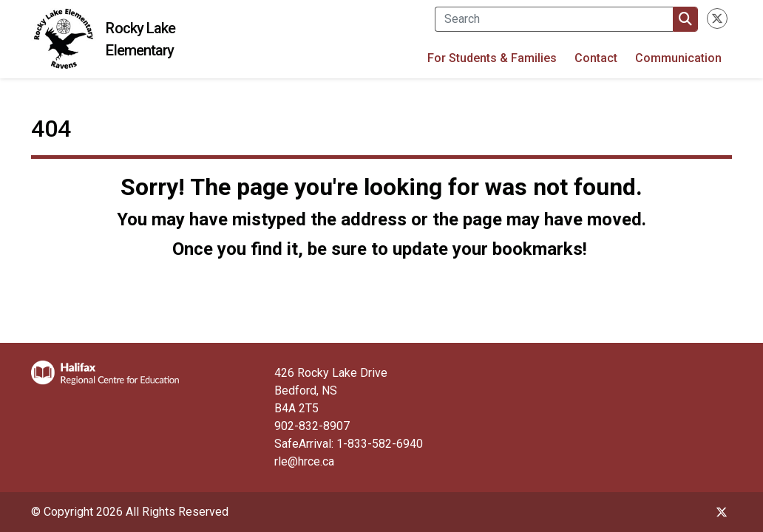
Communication (678, 58)
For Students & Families (492, 58)
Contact (596, 58)
